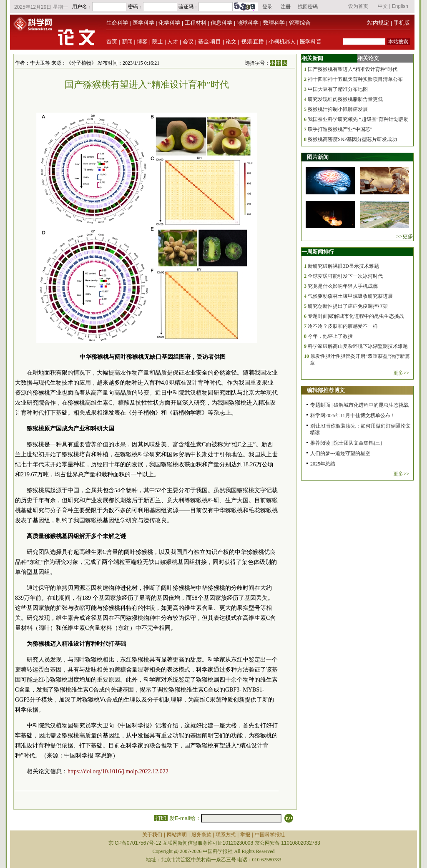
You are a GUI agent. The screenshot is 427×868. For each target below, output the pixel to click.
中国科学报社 (270, 835)
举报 (245, 835)
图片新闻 (318, 157)
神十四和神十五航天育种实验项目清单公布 (355, 79)
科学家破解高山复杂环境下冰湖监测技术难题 (358, 346)
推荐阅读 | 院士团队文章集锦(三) (346, 443)
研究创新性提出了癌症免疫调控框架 (348, 306)
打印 (161, 818)
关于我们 (152, 835)
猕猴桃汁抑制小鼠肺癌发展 (338, 109)
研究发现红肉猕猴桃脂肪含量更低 (345, 99)
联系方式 (226, 835)
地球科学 (248, 23)
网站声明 (177, 835)
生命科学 (117, 23)
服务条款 (201, 835)
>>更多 (405, 236)
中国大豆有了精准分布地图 (338, 89)
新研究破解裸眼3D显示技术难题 (343, 266)
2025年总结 (323, 464)
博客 (142, 42)
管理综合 (300, 23)
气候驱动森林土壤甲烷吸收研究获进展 (350, 296)
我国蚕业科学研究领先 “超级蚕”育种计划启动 (358, 119)
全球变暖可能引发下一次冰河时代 (345, 276)
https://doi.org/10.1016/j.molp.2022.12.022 (118, 771)
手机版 (402, 23)
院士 (158, 42)
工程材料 (196, 23)
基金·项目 (210, 42)
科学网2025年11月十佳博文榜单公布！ (353, 415)
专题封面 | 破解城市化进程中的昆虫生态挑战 (359, 405)
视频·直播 (253, 42)
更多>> (401, 373)
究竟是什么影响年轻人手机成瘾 (343, 286)
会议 (188, 42)
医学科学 (143, 23)
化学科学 (169, 23)
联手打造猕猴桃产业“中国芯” (340, 129)
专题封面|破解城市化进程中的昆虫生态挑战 (356, 316)
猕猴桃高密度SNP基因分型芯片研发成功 (352, 139)
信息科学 (221, 23)
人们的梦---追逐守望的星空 (340, 453)
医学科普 (311, 42)
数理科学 (274, 23)
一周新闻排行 (318, 252)
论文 (231, 42)
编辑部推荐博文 (326, 390)
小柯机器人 (282, 42)
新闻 (127, 42)
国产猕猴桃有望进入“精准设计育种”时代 (353, 69)
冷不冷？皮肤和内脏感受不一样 (343, 326)
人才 (173, 42)
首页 (112, 42)
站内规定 (378, 23)
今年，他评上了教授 (330, 336)
